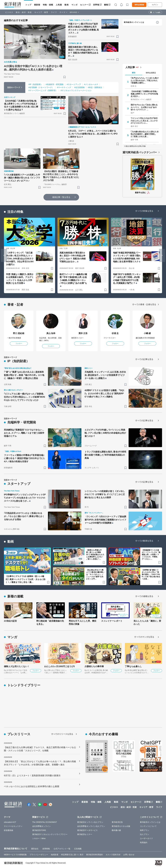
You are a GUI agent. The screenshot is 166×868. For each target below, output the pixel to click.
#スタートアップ (74, 84)
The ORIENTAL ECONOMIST (45, 822)
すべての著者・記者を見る (144, 304)
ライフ (54, 12)
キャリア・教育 (41, 12)
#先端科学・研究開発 (55, 84)
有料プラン (145, 830)
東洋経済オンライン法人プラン (90, 822)
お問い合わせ (129, 855)
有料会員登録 (139, 5)
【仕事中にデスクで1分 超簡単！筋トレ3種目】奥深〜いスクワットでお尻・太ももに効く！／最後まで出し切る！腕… (25, 579)
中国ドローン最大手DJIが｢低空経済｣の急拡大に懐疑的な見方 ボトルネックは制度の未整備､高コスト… (84, 28)
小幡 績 (147, 333)
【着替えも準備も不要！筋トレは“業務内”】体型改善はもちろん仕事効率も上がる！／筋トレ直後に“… (95, 555)
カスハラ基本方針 (113, 855)
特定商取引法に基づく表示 (72, 855)
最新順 (37, 5)
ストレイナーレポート (112, 621)
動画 (67, 5)
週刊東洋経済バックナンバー (140, 152)
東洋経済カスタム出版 (121, 826)
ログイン (155, 5)
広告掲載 (78, 849)
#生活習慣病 (79, 87)
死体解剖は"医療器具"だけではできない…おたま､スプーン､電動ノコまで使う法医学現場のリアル (24, 433)
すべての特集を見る (144, 211)
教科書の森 (116, 830)
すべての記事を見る (144, 359)
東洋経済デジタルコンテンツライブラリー (50, 834)
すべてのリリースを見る (62, 734)
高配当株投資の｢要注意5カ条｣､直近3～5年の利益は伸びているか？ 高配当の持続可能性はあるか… (83, 51)
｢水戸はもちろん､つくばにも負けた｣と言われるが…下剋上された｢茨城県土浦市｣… (145, 80)
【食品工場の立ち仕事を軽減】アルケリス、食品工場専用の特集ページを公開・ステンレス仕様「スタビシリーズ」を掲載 (40, 749)
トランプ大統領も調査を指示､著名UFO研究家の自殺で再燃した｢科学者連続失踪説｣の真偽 (105, 455)
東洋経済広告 (117, 822)
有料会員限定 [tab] (151, 73)
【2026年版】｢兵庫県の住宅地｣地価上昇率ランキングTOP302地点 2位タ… (144, 94)
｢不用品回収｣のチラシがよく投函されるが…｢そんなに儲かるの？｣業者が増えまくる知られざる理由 (24, 516)
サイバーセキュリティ (13, 826)
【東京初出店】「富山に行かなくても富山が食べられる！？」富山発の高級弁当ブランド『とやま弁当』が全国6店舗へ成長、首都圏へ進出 (40, 763)
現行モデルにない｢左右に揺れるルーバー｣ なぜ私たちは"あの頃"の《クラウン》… (144, 107)
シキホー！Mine (39, 838)
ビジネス (9, 12)
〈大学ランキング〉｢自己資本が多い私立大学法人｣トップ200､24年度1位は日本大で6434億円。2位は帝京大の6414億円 (20, 259)
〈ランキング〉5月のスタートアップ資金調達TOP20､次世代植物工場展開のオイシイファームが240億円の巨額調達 (105, 520)
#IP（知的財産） (35, 84)
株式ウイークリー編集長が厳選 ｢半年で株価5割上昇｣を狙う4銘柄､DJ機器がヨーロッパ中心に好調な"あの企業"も (73, 279)
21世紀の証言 (10, 621)
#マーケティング (64, 87)
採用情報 (46, 849)
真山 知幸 (51, 333)
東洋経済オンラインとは (134, 22)
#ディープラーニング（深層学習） (43, 90)
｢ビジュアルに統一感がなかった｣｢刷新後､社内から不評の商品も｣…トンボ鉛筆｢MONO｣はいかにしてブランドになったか (24, 397)
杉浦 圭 (115, 333)
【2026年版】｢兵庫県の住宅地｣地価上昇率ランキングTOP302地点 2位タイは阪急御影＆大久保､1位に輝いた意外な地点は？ (21, 105)
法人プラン (145, 834)
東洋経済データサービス (87, 830)
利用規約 (144, 842)
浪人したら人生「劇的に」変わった (147, 623)
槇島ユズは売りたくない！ (17, 666)
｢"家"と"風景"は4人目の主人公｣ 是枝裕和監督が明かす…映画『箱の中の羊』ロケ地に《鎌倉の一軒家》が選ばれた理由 (24, 375)
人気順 (59, 5)
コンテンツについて (148, 826)
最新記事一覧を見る (61, 197)
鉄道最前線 (9, 830)
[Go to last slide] (4, 255)
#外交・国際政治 (95, 87)
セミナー (84, 5)
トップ (28, 5)
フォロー (19, 343)
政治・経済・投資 (24, 12)
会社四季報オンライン (42, 826)
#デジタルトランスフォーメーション (76, 90)
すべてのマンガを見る (144, 637)
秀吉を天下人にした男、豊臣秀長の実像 (83, 623)
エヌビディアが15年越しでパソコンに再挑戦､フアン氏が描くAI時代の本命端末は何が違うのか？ (105, 433)
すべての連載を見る (144, 596)
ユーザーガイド (146, 838)
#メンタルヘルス (91, 84)
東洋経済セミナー (85, 834)
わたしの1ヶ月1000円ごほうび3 (59, 666)
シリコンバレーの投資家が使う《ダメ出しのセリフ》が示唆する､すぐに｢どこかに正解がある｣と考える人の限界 (105, 494)
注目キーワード (14, 87)
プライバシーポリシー (39, 855)
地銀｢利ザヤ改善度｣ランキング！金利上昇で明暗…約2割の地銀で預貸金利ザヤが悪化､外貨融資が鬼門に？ (127, 279)
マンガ (75, 5)
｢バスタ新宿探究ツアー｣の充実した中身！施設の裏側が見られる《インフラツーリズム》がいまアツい (22, 178)
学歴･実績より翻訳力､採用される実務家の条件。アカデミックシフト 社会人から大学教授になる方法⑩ (20, 279)
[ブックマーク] (64, 77)
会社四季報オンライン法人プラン (91, 826)
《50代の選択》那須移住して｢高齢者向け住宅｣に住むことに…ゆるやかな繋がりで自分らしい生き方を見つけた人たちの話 (61, 176)
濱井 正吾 (83, 333)
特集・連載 (48, 5)
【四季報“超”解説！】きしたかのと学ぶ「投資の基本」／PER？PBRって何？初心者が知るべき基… (151, 574)
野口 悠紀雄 (19, 333)
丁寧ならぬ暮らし (133, 666)
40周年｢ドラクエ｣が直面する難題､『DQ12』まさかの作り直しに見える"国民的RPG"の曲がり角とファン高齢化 (104, 394)
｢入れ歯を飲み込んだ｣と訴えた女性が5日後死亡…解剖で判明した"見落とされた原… (145, 134)
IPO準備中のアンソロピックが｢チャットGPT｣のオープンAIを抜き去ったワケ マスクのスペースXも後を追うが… (25, 498)
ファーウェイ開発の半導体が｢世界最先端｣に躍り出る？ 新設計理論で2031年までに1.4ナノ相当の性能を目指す (25, 458)
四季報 (96, 5)
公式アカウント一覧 (62, 849)
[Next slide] (162, 255)
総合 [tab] (134, 73)
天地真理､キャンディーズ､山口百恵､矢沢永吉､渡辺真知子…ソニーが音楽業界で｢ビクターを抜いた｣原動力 (105, 375)
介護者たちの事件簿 (94, 666)
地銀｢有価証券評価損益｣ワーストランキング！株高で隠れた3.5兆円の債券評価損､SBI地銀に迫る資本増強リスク (127, 257)
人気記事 (130, 67)
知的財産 (55, 855)
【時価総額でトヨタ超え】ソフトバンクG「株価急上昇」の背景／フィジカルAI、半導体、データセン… (151, 555)
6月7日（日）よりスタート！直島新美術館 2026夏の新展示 (32, 776)
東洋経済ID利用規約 (95, 855)
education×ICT (10, 822)
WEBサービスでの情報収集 (15, 855)
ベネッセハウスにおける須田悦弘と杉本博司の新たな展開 (32, 786)
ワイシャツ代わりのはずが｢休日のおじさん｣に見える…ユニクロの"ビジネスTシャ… (144, 121)
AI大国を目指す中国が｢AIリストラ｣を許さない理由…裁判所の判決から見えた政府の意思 (33, 68)
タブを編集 (157, 12)
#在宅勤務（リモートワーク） (41, 87)
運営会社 (35, 849)
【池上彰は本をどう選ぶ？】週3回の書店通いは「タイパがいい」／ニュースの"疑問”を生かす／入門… (95, 574)
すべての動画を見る (144, 541)
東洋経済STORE (39, 830)
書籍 (106, 5)
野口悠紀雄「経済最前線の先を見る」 (50, 623)
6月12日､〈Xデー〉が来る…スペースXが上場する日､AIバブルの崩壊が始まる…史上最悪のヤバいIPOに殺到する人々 (93, 134)
